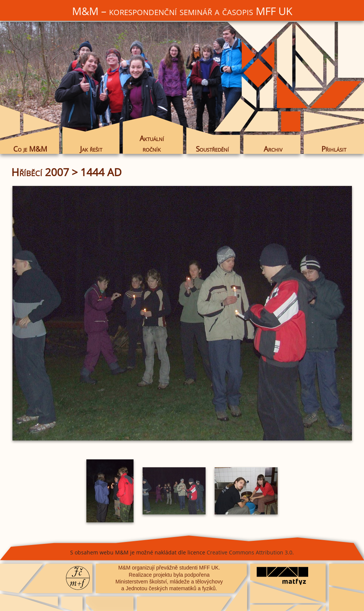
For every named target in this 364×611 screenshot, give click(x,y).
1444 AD (101, 172)
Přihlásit (334, 149)
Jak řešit (91, 149)
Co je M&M (30, 149)
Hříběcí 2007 (40, 172)
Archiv (273, 149)
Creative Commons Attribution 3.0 (250, 552)
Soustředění (212, 149)
